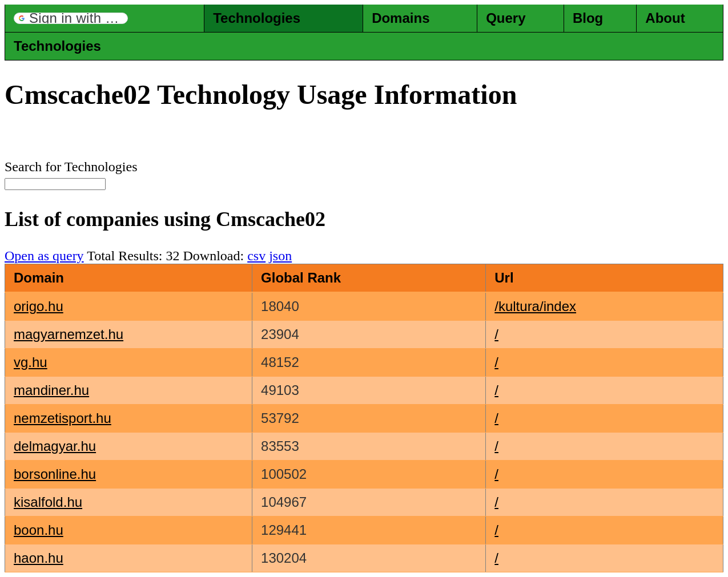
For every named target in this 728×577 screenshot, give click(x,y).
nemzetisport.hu (63, 418)
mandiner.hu (51, 390)
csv (256, 256)
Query (506, 18)
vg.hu (31, 362)
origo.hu (39, 306)
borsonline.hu (55, 474)
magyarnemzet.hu (69, 334)
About (665, 18)
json (280, 256)
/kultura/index (535, 306)
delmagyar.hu (55, 446)
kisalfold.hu (48, 502)
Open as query (44, 256)
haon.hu (39, 558)
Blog (588, 18)
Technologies (257, 18)
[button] (71, 18)
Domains (401, 18)
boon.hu (39, 530)
